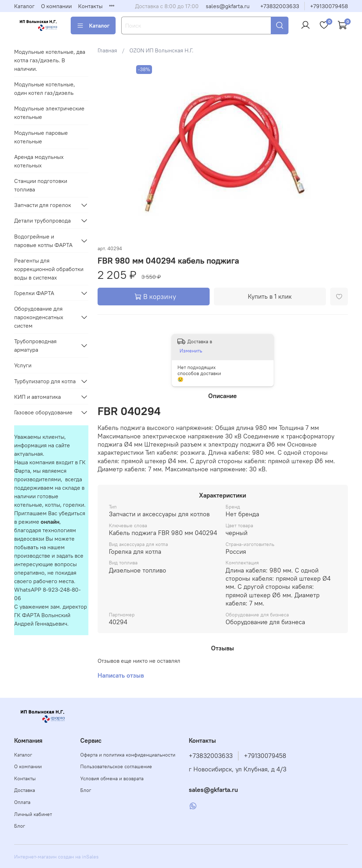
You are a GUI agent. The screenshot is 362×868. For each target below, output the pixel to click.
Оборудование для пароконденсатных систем (39, 317)
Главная (107, 50)
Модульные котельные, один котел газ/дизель (45, 88)
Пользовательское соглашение (116, 766)
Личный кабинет (33, 814)
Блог (20, 826)
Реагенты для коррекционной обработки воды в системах (49, 269)
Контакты (90, 6)
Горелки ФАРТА (34, 293)
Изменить (191, 351)
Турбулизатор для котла (45, 381)
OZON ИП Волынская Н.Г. (161, 50)
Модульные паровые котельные (41, 137)
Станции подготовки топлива (41, 185)
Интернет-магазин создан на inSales (56, 857)
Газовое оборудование (43, 412)
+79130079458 (329, 6)
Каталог (24, 6)
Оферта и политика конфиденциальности (128, 755)
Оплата (22, 802)
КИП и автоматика (37, 397)
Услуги (23, 365)
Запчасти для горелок (43, 205)
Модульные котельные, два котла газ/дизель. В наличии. (50, 60)
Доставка (25, 790)
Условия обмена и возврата (112, 778)
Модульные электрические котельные (49, 113)
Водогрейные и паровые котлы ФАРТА (43, 241)
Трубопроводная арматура (35, 345)
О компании (56, 6)
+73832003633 (280, 6)
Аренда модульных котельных (39, 161)
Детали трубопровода (42, 220)
